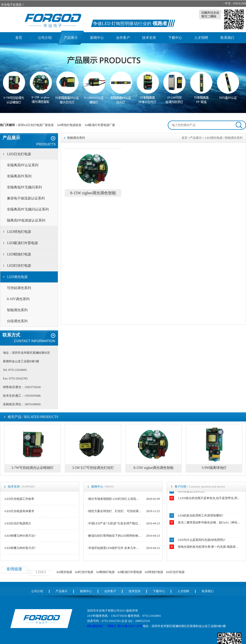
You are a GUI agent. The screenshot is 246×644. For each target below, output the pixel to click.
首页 (19, 38)
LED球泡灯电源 (19, 232)
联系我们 (227, 38)
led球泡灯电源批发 (69, 125)
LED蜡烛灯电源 (19, 254)
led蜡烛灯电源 (105, 572)
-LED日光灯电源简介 (18, 523)
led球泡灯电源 (154, 572)
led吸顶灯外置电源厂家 (100, 125)
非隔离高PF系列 (19, 176)
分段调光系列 (17, 321)
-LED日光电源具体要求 (19, 511)
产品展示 (71, 38)
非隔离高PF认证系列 (23, 165)
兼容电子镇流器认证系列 (26, 198)
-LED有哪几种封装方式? (20, 548)
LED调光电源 (17, 277)
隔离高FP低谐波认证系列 (26, 220)
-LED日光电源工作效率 (19, 499)
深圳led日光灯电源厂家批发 (36, 125)
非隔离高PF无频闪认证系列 (28, 209)
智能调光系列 (17, 310)
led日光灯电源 (175, 572)
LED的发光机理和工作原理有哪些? (201, 516)
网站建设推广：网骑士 (102, 626)
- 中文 (227, 3)
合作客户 (123, 38)
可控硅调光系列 (19, 288)
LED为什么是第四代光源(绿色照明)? (202, 540)
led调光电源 (64, 572)
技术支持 (149, 38)
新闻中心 (97, 38)
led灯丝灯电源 (84, 572)
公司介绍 (45, 38)
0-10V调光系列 (18, 299)
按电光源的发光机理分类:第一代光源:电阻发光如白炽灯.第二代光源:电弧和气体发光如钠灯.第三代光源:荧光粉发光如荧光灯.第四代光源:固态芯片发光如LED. (210, 547)
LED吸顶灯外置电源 (23, 243)
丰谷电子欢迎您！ (13, 5)
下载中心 (175, 38)
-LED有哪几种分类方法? (20, 536)
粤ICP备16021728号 (130, 626)
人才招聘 (201, 38)
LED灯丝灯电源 (19, 266)
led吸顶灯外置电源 (130, 572)
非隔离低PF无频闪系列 (24, 187)
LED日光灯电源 (19, 154)
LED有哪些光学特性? (192, 492)
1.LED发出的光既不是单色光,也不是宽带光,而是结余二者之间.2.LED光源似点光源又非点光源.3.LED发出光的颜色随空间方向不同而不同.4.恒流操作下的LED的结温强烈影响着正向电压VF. (210, 499)
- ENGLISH (239, 3)
